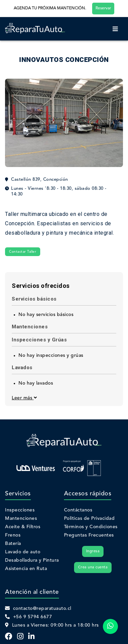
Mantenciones (21, 518)
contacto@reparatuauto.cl (38, 609)
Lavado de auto (23, 552)
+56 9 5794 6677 (28, 617)
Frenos (13, 535)
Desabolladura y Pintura (32, 560)
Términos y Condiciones (91, 527)
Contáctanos (78, 510)
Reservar (103, 8)
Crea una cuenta (93, 568)
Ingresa (93, 551)
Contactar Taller (23, 252)
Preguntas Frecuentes (89, 535)
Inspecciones (20, 510)
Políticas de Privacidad (89, 518)
